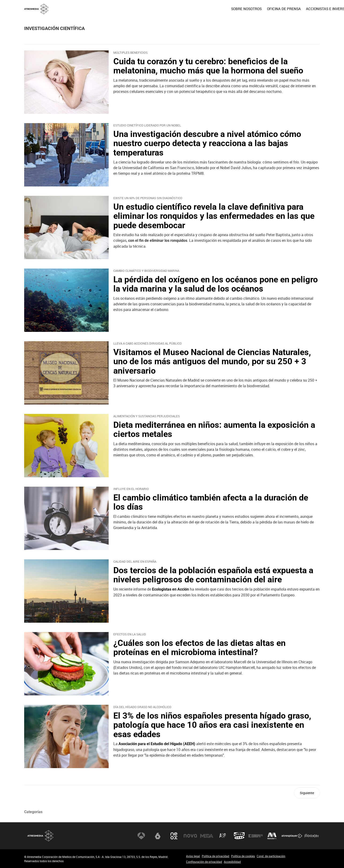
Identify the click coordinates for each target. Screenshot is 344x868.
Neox (174, 836)
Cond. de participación (271, 856)
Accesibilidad (232, 862)
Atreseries (223, 836)
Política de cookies (243, 856)
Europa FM (256, 836)
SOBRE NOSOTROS (213, 9)
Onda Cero (239, 836)
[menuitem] (213, 9)
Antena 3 (141, 836)
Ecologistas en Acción (170, 589)
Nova (190, 836)
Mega (207, 836)
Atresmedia (41, 836)
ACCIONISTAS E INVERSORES (296, 9)
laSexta (158, 836)
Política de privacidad (216, 856)
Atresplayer (292, 836)
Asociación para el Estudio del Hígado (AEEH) (157, 744)
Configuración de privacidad (204, 862)
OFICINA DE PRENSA (250, 9)
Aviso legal (193, 856)
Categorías (33, 812)
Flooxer (312, 836)
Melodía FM (272, 836)
